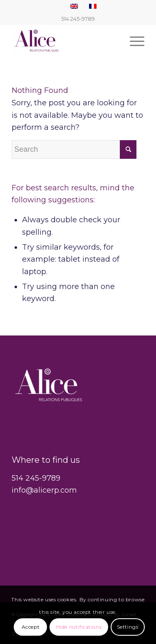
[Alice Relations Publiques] (65, 41)
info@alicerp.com (44, 490)
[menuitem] (133, 41)
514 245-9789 (36, 478)
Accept (31, 627)
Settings (128, 627)
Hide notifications (79, 627)
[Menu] (133, 41)
